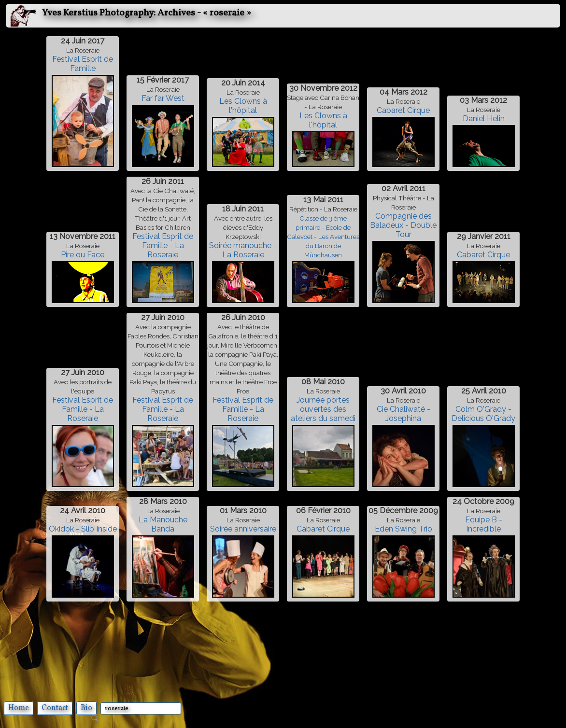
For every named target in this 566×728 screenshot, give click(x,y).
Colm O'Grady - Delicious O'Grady (483, 414)
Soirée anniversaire (243, 529)
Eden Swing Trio (403, 529)
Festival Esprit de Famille (83, 64)
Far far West (163, 98)
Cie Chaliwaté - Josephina (403, 414)
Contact (55, 708)
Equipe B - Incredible (484, 524)
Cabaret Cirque (403, 110)
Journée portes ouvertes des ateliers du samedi (323, 409)
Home (19, 708)
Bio (86, 708)
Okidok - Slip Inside (83, 529)
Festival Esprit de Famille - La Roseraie (163, 245)
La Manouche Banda (163, 524)
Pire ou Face (83, 255)
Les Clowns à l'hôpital (243, 106)
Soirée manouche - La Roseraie (243, 250)
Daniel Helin (484, 119)
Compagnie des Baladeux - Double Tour (403, 225)
